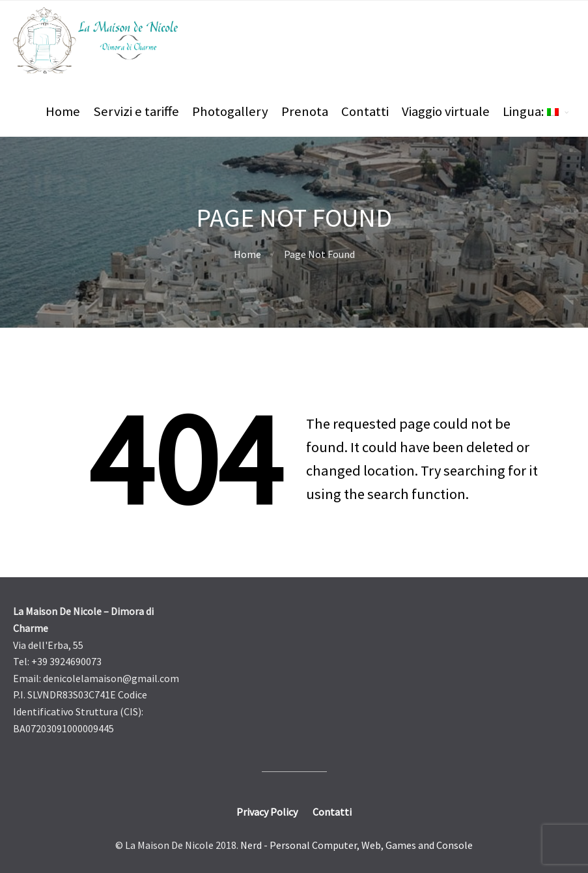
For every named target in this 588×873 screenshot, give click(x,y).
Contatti (365, 111)
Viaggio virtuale (446, 111)
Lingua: (531, 111)
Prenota (305, 111)
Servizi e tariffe (136, 111)
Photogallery (230, 111)
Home (63, 111)
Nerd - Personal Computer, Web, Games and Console (357, 845)
